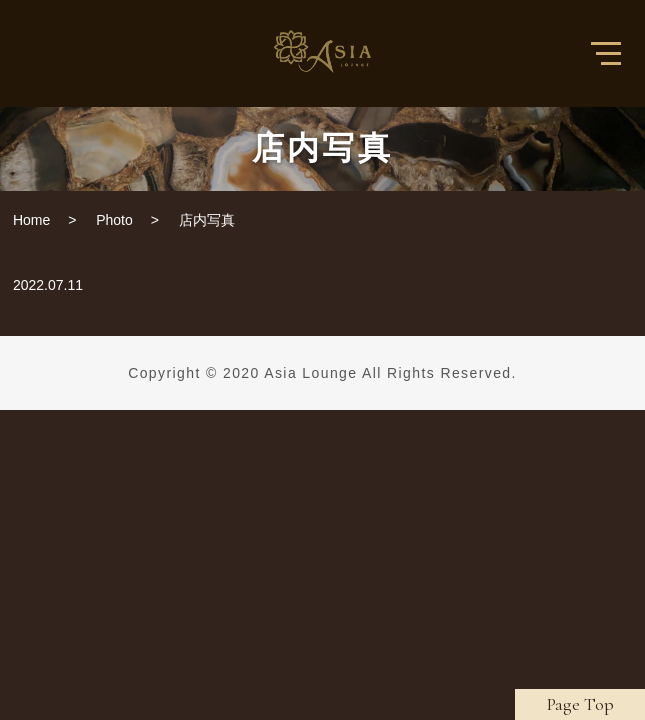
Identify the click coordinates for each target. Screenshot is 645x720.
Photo (114, 220)
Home (31, 220)
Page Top (580, 704)
